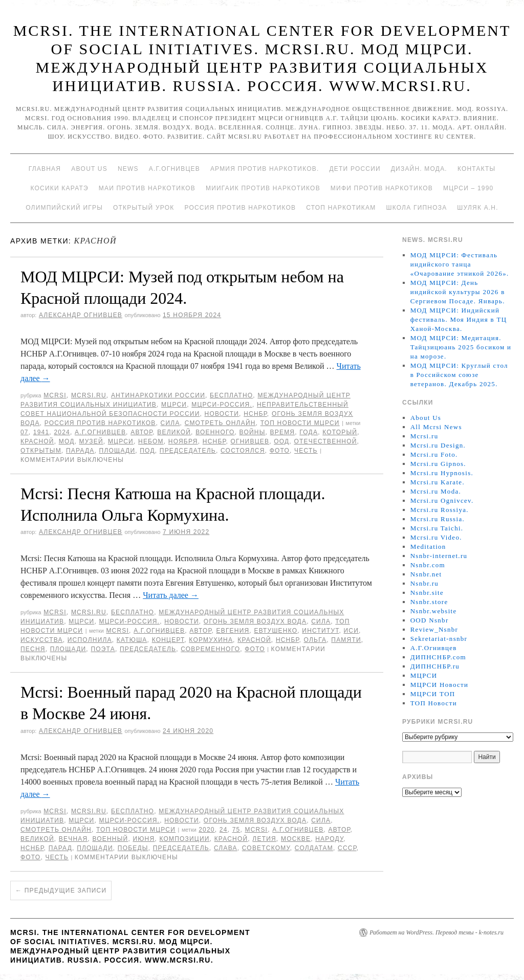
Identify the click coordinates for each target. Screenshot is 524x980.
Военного (215, 432)
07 (25, 432)
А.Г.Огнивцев (174, 169)
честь (306, 451)
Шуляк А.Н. (477, 208)
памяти (346, 640)
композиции (184, 839)
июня (144, 839)
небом (151, 441)
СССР (347, 848)
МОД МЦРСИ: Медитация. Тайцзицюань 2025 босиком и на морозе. (461, 347)
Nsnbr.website (434, 611)
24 (224, 830)
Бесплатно (231, 395)
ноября (183, 441)
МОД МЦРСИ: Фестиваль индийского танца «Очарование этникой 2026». (460, 264)
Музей (91, 441)
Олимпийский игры (64, 208)
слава (226, 848)
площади (117, 451)
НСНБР (255, 414)
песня (33, 649)
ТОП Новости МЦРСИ (300, 423)
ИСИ (352, 631)
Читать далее (171, 595)
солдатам (314, 848)
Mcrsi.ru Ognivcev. (442, 500)
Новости (222, 414)
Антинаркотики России (158, 395)
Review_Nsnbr (434, 629)
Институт (320, 631)
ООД (281, 441)
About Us (89, 169)
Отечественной (325, 441)
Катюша (132, 640)
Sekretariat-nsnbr (439, 639)
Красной (37, 441)
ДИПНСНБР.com (438, 657)
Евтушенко (276, 631)
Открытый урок (144, 208)
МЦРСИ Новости (440, 685)
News (128, 169)
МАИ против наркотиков (147, 188)
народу (329, 839)
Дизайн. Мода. (419, 169)
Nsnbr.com (428, 565)
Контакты (476, 169)
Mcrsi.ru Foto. (434, 454)
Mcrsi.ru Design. (438, 445)
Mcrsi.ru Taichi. (437, 528)
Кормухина (211, 640)
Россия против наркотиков (240, 208)
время (283, 432)
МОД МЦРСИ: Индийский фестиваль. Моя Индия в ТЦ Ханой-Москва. (459, 319)
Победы (133, 848)
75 (236, 830)
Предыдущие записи (61, 890)
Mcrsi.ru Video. (436, 537)
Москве (296, 839)
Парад (60, 848)
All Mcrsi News (436, 427)
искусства (42, 640)
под (147, 451)
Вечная (73, 839)
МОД (67, 441)
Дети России (355, 169)
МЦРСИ (174, 405)
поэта (103, 649)
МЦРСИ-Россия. (222, 405)
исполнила (90, 640)
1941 (41, 432)
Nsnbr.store (429, 602)
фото (280, 451)
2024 (62, 432)
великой (174, 432)
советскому (266, 848)
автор (141, 432)
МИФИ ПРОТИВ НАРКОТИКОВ (382, 188)
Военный (110, 839)
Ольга (315, 640)
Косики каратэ (60, 188)
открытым (41, 451)
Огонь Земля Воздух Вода (255, 621)
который (340, 432)
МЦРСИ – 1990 (468, 188)
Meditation (428, 547)
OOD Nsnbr (430, 620)
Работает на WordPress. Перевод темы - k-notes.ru (436, 932)
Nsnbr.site (427, 593)
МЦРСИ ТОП (433, 694)
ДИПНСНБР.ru (435, 666)
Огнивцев (250, 441)
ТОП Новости (434, 703)
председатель (188, 451)
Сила (170, 423)
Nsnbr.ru (425, 583)
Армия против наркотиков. (265, 169)
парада (80, 451)
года (309, 432)
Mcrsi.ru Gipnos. (438, 464)
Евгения (233, 631)
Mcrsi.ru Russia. (438, 519)
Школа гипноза (416, 208)
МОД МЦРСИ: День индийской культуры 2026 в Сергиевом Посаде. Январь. (458, 292)
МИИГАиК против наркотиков (263, 188)
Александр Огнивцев (81, 315)
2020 (207, 830)
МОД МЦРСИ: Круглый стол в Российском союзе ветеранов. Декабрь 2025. (459, 375)
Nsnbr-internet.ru (439, 556)
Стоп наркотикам (341, 208)
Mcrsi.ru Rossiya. (440, 510)
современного (210, 649)
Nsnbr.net (426, 574)
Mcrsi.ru (89, 395)
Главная (45, 169)
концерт (168, 640)
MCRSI (55, 395)
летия (264, 839)
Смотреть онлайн (220, 423)
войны (253, 432)
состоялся (243, 451)
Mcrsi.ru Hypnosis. (442, 473)
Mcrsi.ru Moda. (436, 491)
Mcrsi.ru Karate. (438, 482)
